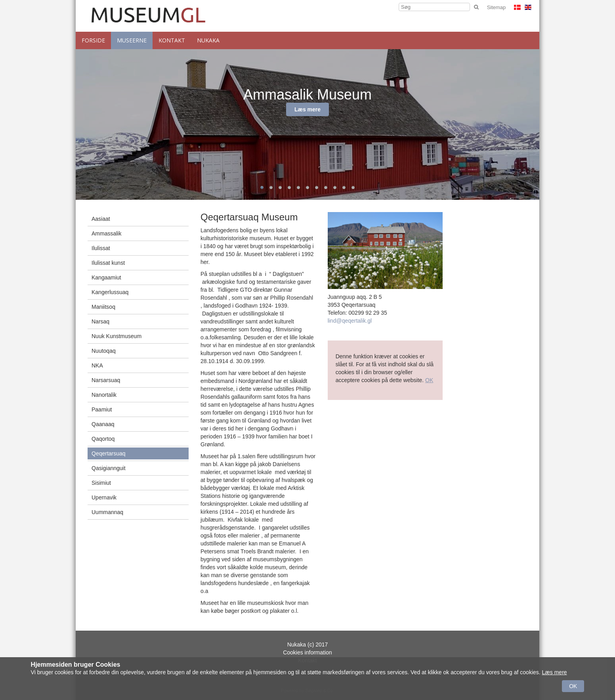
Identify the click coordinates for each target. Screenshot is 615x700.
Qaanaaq (103, 424)
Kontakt (172, 40)
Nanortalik (104, 395)
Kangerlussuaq (110, 292)
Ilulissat (101, 248)
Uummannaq (107, 512)
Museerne (132, 40)
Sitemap (497, 7)
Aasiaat (101, 219)
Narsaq (100, 321)
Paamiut (102, 409)
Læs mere (307, 109)
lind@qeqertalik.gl (350, 321)
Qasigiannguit (109, 468)
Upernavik (104, 497)
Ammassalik (106, 233)
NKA (97, 365)
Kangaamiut (106, 277)
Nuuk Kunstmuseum (117, 336)
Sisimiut (101, 483)
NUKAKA (208, 40)
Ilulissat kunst (108, 263)
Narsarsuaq (106, 380)
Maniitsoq (103, 307)
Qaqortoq (103, 439)
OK (429, 380)
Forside (93, 40)
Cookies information (307, 652)
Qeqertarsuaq (109, 453)
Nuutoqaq (104, 351)
